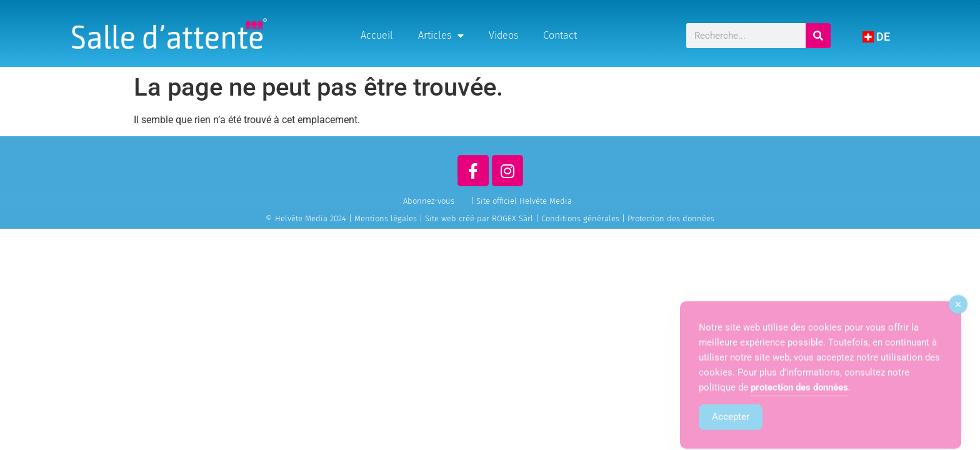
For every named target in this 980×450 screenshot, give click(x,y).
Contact (560, 35)
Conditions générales (580, 218)
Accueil (377, 35)
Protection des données (671, 218)
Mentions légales (386, 218)
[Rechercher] (818, 36)
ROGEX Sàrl (512, 218)
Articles (441, 36)
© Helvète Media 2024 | (310, 218)
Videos (503, 35)
